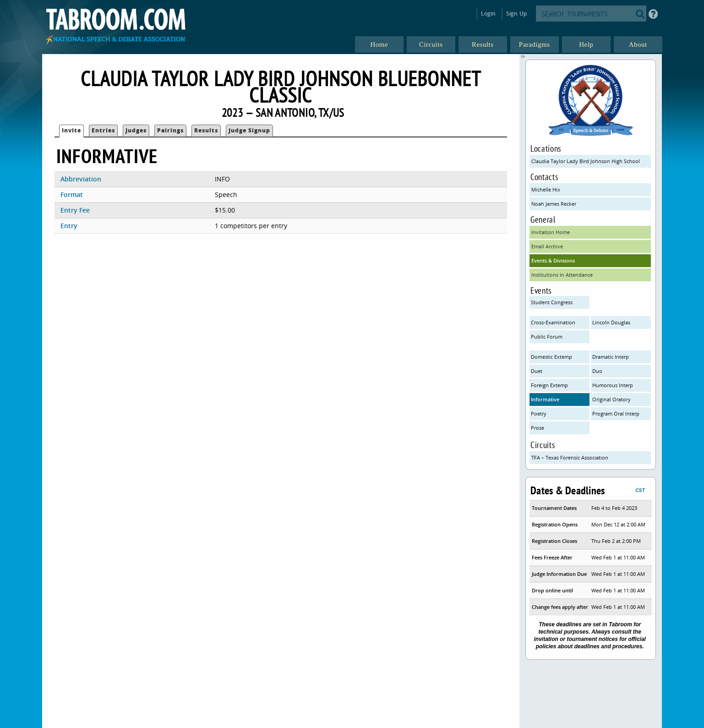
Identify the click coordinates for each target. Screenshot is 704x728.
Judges (136, 130)
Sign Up (516, 14)
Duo (597, 371)
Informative (545, 399)
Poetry (539, 413)
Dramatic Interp (611, 357)
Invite (71, 130)
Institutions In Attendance (562, 275)
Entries (103, 130)
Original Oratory (611, 399)
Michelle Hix (546, 189)
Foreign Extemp (549, 385)
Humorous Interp (613, 385)
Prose (538, 428)
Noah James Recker (554, 204)
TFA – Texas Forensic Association (570, 457)
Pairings (170, 130)
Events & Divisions (553, 260)
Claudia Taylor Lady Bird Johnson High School (586, 161)
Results (206, 130)
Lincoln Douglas (611, 322)
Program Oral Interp (616, 413)
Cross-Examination (553, 322)
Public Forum (547, 337)
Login (488, 14)
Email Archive (547, 246)
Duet (537, 371)
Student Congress (552, 302)
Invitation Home (551, 232)
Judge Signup (249, 130)
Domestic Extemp (551, 357)
